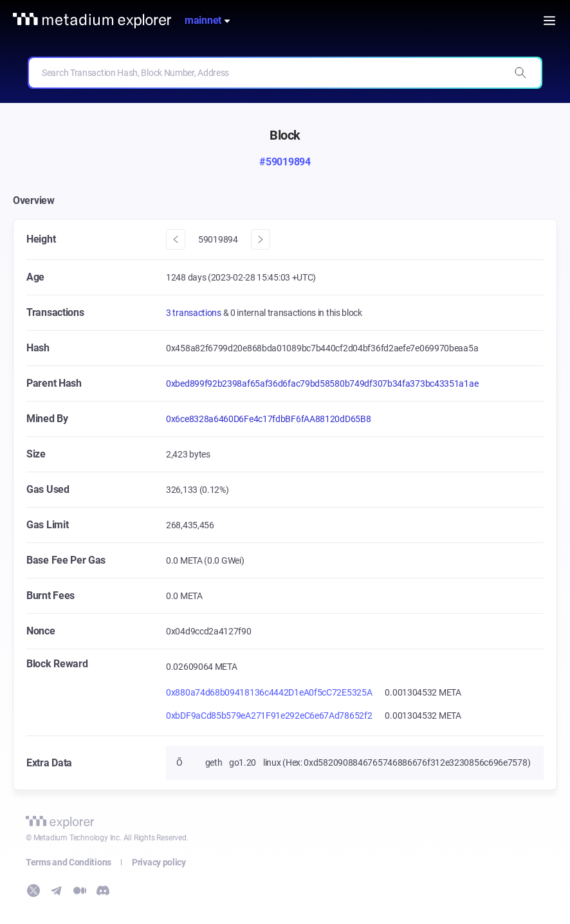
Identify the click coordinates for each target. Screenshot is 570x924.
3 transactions (195, 313)
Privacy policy (159, 862)
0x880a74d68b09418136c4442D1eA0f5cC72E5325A (269, 692)
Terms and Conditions (69, 862)
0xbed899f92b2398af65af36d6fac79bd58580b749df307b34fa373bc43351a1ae (322, 383)
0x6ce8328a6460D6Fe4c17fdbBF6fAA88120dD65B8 (268, 419)
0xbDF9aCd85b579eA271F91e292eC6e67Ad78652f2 (269, 716)
